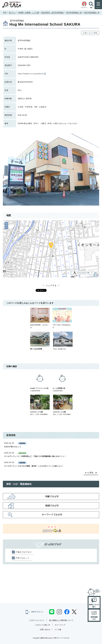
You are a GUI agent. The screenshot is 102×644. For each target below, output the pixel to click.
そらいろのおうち (63, 341)
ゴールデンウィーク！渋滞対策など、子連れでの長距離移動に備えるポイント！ (35, 456)
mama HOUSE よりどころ (40, 318)
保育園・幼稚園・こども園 (29, 13)
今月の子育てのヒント (13, 447)
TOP (5, 13)
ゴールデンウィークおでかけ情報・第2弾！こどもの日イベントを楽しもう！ (34, 466)
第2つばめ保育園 (40, 341)
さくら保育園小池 (62, 381)
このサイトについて (37, 620)
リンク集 (58, 630)
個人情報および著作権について (61, 620)
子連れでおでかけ (24, 552)
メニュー (98, 7)
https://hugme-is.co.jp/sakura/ (32, 74)
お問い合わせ (45, 630)
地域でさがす (52, 506)
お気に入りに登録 (90, 33)
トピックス (22, 453)
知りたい (12, 13)
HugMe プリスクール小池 (40, 381)
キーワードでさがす (52, 515)
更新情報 (22, 443)
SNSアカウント (34, 612)
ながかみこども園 (40, 405)
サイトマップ (60, 625)
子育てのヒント (23, 558)
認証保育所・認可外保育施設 (53, 13)
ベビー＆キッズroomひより (62, 318)
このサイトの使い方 (42, 625)
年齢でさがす (52, 496)
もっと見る (89, 473)
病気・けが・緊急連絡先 (19, 484)
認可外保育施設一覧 (74, 13)
